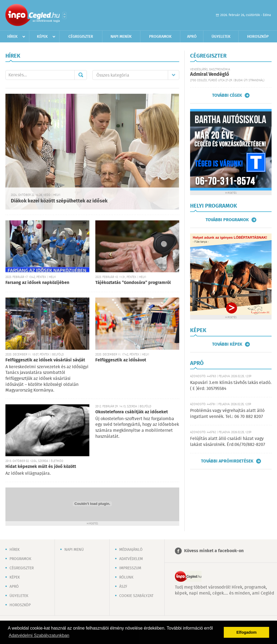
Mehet (81, 75)
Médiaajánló (131, 550)
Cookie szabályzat (136, 596)
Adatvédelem (131, 559)
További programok (227, 220)
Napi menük (121, 37)
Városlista (64, 15)
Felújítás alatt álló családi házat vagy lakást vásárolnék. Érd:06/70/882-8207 (228, 442)
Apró (192, 37)
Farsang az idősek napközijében (37, 283)
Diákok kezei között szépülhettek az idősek (59, 201)
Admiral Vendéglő (210, 74)
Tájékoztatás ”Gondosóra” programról (133, 283)
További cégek (227, 95)
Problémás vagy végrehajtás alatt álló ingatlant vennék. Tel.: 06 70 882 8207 (227, 414)
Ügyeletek (221, 37)
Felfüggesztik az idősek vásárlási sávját (45, 360)
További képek (227, 344)
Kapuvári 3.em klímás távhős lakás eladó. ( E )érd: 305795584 (231, 386)
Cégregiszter (81, 37)
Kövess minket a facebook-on (214, 551)
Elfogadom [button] (247, 632)
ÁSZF (123, 587)
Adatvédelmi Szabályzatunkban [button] (39, 635)
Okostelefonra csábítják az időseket (132, 412)
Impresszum (130, 568)
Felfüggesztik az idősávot (121, 360)
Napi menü (74, 550)
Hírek (12, 37)
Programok (160, 37)
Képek (42, 37)
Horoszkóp (258, 37)
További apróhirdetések (227, 461)
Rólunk (126, 577)
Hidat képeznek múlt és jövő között (41, 467)
